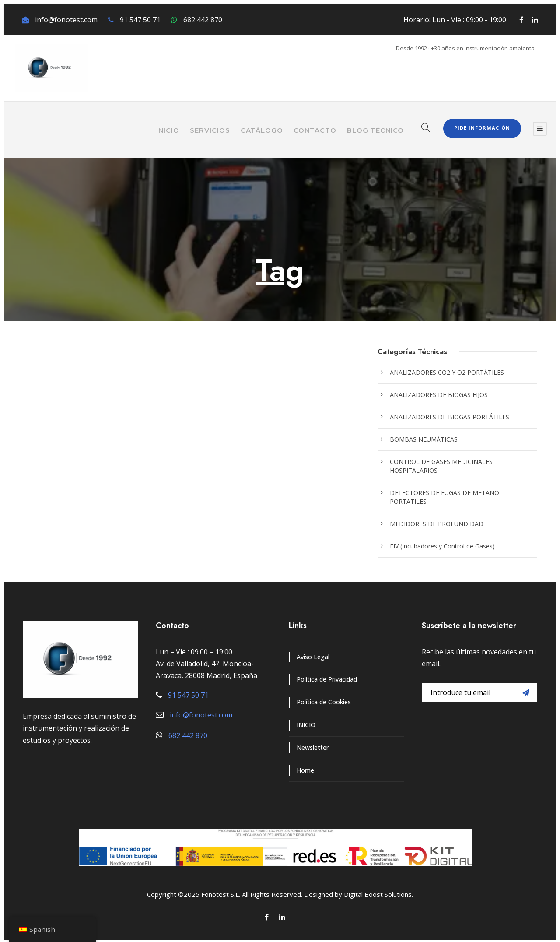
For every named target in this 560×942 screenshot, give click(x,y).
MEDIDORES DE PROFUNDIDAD (437, 524)
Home (305, 770)
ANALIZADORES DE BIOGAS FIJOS (439, 395)
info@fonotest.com (66, 20)
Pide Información (482, 128)
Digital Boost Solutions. (378, 894)
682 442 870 (203, 20)
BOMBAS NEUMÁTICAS (424, 439)
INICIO (168, 130)
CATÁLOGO (262, 130)
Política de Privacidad (327, 679)
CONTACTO (315, 130)
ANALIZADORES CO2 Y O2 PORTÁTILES (447, 372)
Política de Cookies (324, 702)
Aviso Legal (313, 657)
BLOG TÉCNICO (375, 130)
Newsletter (313, 747)
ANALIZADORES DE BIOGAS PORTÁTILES (450, 417)
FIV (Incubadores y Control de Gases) (442, 546)
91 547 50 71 (140, 20)
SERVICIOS (210, 130)
